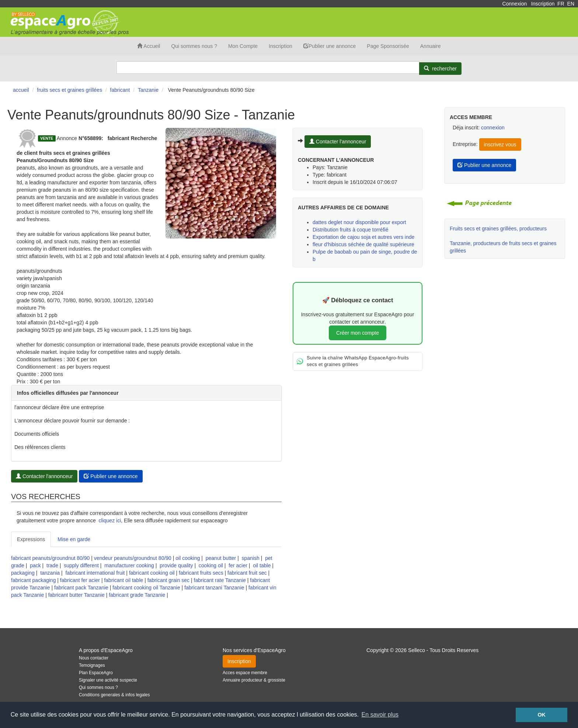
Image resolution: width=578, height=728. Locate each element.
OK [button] (542, 715)
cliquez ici (110, 520)
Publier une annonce (330, 46)
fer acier (238, 565)
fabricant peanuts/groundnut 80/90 (50, 558)
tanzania (50, 573)
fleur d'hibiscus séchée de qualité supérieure (363, 244)
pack (35, 565)
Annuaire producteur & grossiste (254, 680)
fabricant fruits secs (201, 573)
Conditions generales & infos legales (114, 695)
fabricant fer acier (80, 580)
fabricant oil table (123, 580)
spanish (251, 558)
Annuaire (431, 46)
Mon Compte (243, 46)
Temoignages (92, 665)
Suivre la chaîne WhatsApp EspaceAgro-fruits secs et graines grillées (353, 361)
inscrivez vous (500, 144)
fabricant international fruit (95, 573)
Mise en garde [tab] (74, 539)
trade (52, 565)
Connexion (514, 4)
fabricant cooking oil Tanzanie (146, 588)
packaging (23, 573)
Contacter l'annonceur (44, 476)
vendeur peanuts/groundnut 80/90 (133, 558)
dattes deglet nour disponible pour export (359, 222)
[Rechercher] (440, 69)
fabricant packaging (33, 580)
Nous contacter (94, 658)
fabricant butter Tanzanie (76, 595)
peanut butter (221, 558)
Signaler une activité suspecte (108, 680)
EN (571, 4)
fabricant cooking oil (152, 573)
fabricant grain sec (168, 580)
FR (561, 4)
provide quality (176, 565)
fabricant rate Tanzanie (220, 580)
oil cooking (188, 558)
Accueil (149, 46)
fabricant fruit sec (247, 573)
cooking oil (211, 565)
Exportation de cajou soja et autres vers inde (363, 237)
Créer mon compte (358, 333)
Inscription (543, 4)
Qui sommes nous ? (194, 46)
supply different (81, 565)
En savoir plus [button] (380, 715)
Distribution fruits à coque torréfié (350, 230)
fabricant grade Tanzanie (137, 595)
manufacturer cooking (129, 565)
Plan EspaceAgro (96, 673)
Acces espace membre (245, 673)
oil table (262, 565)
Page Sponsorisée (388, 46)
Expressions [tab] (31, 539)
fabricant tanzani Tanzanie (214, 588)
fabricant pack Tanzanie (81, 588)
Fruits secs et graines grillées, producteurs (498, 229)
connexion (493, 128)
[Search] (268, 67)
